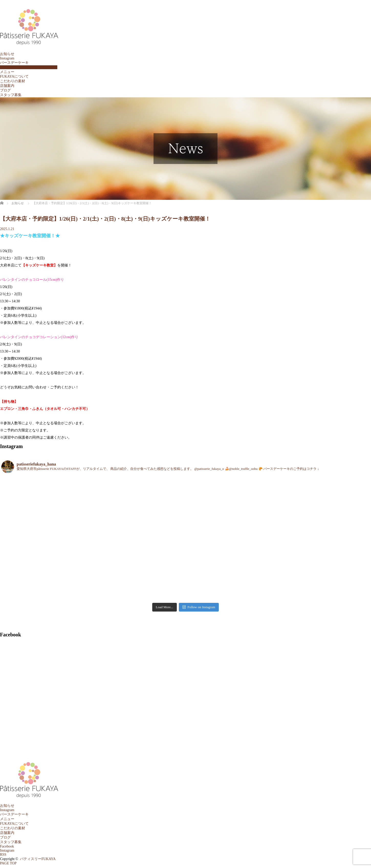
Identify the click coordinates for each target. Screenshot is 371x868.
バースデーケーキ (14, 63)
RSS (3, 855)
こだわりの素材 (13, 81)
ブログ (5, 90)
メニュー (7, 72)
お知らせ (7, 54)
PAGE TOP (8, 863)
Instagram (7, 58)
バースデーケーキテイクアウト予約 (29, 67)
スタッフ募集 (11, 95)
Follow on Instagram (199, 607)
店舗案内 (7, 86)
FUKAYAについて (14, 76)
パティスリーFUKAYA (38, 859)
